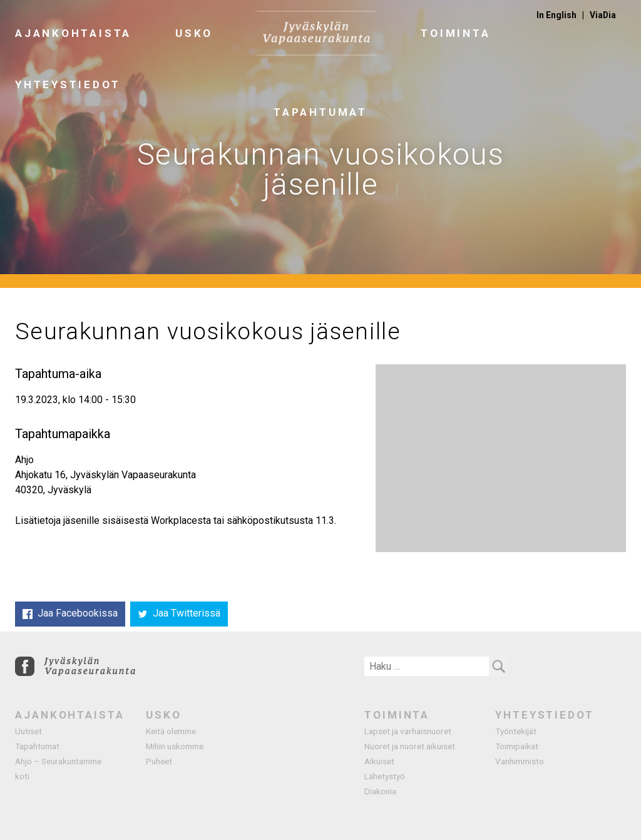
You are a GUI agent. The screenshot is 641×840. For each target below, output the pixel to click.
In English (556, 15)
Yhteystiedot (68, 85)
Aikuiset (379, 761)
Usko (194, 33)
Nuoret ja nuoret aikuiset (410, 746)
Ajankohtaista (73, 33)
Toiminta (455, 33)
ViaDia (603, 15)
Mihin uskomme (175, 746)
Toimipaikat (517, 746)
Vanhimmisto (520, 761)
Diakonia (380, 791)
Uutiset (28, 731)
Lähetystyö (385, 776)
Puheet (159, 761)
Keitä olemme (171, 731)
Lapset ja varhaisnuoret (408, 731)
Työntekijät (516, 731)
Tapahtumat (37, 746)
